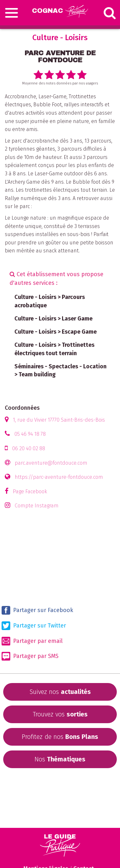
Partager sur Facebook (37, 610)
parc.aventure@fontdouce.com (51, 463)
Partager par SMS (30, 656)
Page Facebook (30, 491)
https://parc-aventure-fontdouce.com (59, 477)
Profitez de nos (60, 737)
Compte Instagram (37, 506)
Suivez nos (60, 692)
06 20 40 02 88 (29, 448)
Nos (60, 759)
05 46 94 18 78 (30, 434)
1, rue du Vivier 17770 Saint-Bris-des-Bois (59, 420)
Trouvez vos (60, 714)
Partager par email (32, 641)
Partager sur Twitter (34, 626)
